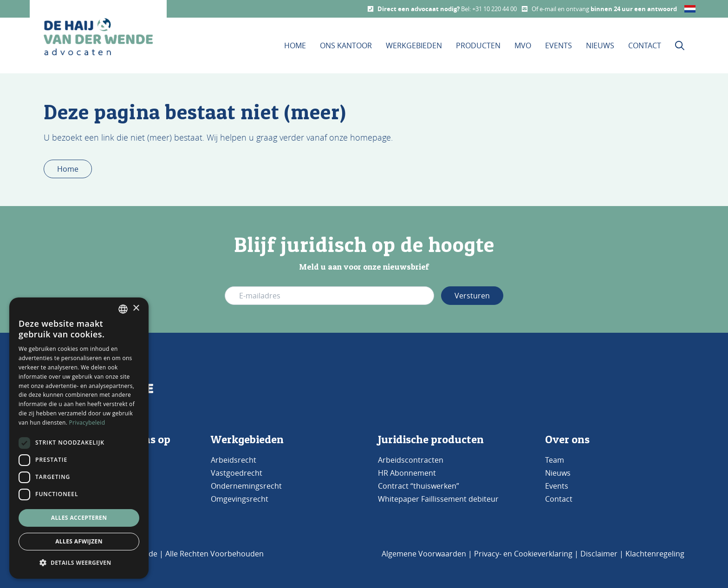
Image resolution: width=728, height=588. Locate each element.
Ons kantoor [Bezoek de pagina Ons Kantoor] (346, 45)
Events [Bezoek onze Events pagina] (559, 45)
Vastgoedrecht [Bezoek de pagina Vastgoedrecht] (237, 473)
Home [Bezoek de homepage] (295, 45)
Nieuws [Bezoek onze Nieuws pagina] (600, 45)
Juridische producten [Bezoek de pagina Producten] (431, 439)
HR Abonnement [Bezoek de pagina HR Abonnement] (407, 473)
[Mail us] (525, 9)
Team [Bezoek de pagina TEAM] (555, 460)
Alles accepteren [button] (79, 518)
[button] (79, 563)
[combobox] (123, 309)
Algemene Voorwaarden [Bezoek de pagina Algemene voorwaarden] (424, 554)
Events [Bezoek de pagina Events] (557, 486)
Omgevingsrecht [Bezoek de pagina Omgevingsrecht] (240, 499)
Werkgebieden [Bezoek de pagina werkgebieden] (247, 439)
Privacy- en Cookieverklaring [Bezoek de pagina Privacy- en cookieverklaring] (523, 554)
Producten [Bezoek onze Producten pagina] (478, 45)
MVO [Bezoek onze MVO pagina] (523, 45)
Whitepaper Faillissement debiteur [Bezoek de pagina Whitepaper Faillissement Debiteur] (438, 499)
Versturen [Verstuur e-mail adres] (472, 296)
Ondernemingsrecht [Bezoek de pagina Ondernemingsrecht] (246, 486)
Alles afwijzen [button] (79, 541)
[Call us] (370, 9)
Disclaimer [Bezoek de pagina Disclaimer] (599, 554)
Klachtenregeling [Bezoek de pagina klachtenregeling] (655, 554)
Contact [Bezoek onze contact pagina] (645, 45)
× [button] (136, 308)
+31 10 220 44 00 (494, 9)
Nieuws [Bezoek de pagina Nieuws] (558, 473)
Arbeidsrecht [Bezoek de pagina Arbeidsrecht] (234, 460)
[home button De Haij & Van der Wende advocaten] (98, 37)
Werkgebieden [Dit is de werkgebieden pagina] (414, 45)
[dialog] (79, 438)
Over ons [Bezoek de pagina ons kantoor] (567, 439)
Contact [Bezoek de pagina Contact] (559, 499)
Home (68, 169)
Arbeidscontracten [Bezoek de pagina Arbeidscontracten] (411, 460)
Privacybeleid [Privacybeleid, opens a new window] (87, 423)
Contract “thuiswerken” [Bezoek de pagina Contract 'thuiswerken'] (419, 486)
